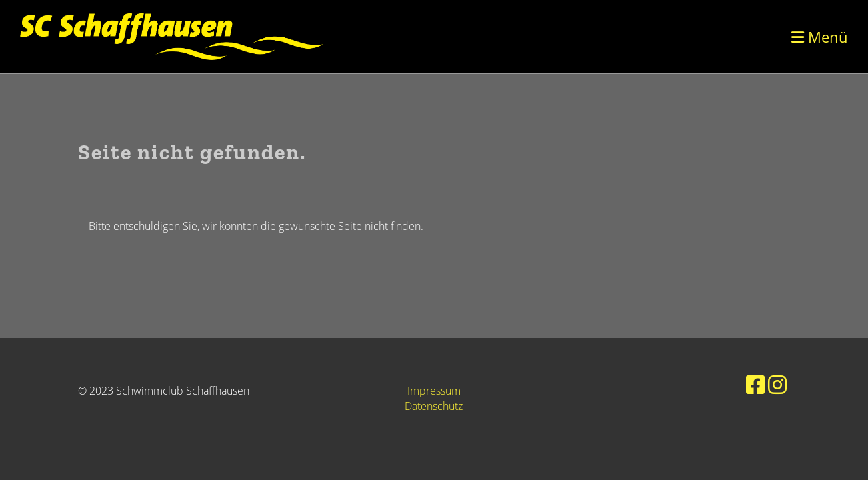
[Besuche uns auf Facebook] (755, 384)
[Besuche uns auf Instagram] (777, 384)
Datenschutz (434, 406)
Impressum (434, 391)
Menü (820, 37)
